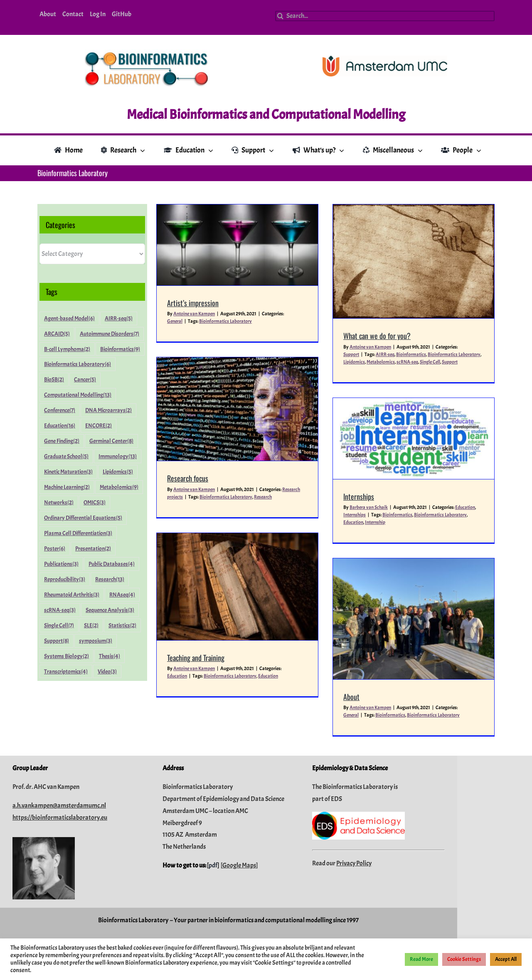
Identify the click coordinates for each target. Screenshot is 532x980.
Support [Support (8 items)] (57, 641)
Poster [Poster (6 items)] (55, 549)
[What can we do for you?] (394, 262)
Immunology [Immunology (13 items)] (118, 456)
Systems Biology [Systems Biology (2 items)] (66, 656)
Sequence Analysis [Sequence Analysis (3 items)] (110, 610)
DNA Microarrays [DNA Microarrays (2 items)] (108, 410)
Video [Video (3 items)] (107, 672)
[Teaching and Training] (303, 533)
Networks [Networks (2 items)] (59, 502)
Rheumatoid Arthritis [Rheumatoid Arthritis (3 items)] (72, 595)
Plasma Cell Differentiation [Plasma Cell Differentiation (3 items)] (78, 533)
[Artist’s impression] (237, 245)
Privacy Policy (391, 902)
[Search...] (385, 16)
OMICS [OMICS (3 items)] (95, 502)
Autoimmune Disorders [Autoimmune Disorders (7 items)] (110, 334)
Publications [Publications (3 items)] (61, 564)
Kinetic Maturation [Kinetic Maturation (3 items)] (68, 472)
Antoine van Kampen (194, 314)
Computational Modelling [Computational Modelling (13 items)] (78, 395)
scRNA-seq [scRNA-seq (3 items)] (60, 610)
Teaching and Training (261, 604)
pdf (250, 904)
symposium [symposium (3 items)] (96, 641)
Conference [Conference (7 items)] (60, 410)
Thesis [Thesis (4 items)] (110, 656)
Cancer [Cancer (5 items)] (85, 379)
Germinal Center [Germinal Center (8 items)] (111, 441)
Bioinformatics (392, 354)
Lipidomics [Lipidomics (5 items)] (118, 472)
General (175, 321)
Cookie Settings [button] (464, 959)
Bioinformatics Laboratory (435, 354)
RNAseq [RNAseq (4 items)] (122, 595)
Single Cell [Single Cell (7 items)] (59, 625)
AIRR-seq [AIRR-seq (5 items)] (119, 318)
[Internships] (362, 421)
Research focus (253, 433)
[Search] (280, 16)
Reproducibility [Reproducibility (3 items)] (65, 579)
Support (431, 362)
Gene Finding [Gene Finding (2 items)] (62, 441)
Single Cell (411, 362)
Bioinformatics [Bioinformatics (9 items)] (120, 349)
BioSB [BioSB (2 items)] (54, 379)
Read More (421, 959)
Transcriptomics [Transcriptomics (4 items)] (66, 672)
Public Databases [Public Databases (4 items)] (112, 564)
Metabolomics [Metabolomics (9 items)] (119, 487)
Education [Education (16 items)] (60, 426)
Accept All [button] (506, 959)
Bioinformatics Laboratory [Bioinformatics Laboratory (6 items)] (78, 364)
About (332, 645)
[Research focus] (303, 364)
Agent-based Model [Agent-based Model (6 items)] (69, 318)
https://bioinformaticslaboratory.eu (97, 856)
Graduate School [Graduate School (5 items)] (66, 456)
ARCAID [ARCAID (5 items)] (57, 334)
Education (413, 490)
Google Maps (277, 904)
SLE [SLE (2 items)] (91, 625)
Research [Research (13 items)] (110, 579)
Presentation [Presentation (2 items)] (93, 549)
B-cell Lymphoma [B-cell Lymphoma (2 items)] (67, 349)
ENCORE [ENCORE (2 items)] (99, 426)
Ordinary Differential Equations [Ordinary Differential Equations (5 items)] (83, 518)
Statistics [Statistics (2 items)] (122, 625)
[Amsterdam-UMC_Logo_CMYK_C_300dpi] (385, 59)
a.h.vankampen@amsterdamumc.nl (97, 845)
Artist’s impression (193, 303)
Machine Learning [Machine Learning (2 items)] (67, 487)
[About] (394, 567)
